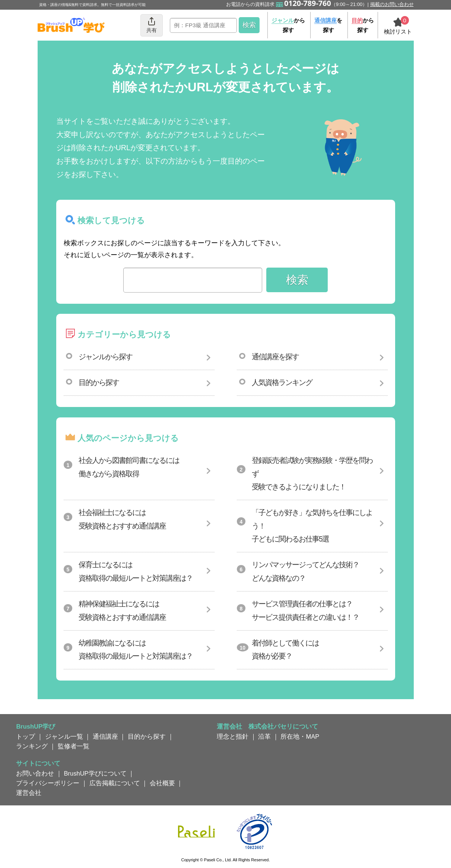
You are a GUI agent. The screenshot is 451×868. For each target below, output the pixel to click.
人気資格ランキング (282, 382)
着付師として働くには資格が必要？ (285, 650)
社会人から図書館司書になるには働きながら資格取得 (129, 467)
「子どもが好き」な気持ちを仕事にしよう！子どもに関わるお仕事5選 (312, 526)
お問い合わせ (35, 773)
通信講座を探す (275, 357)
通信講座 (105, 736)
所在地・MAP (300, 736)
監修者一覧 (74, 746)
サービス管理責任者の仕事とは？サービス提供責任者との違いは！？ (305, 610)
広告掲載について (115, 783)
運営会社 (29, 793)
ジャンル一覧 (64, 736)
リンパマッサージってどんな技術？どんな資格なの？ (305, 571)
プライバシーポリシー (48, 783)
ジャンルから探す (105, 357)
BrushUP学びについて (95, 773)
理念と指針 (233, 736)
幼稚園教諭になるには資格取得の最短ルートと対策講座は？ (136, 650)
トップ (26, 736)
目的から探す (99, 382)
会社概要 (162, 783)
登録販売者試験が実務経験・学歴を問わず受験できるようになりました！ (312, 474)
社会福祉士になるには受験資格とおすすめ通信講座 (122, 519)
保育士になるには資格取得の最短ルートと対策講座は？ (136, 571)
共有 (152, 25)
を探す (328, 25)
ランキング (32, 746)
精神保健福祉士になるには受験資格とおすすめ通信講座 (122, 610)
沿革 (264, 736)
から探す (288, 25)
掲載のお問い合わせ (392, 4)
